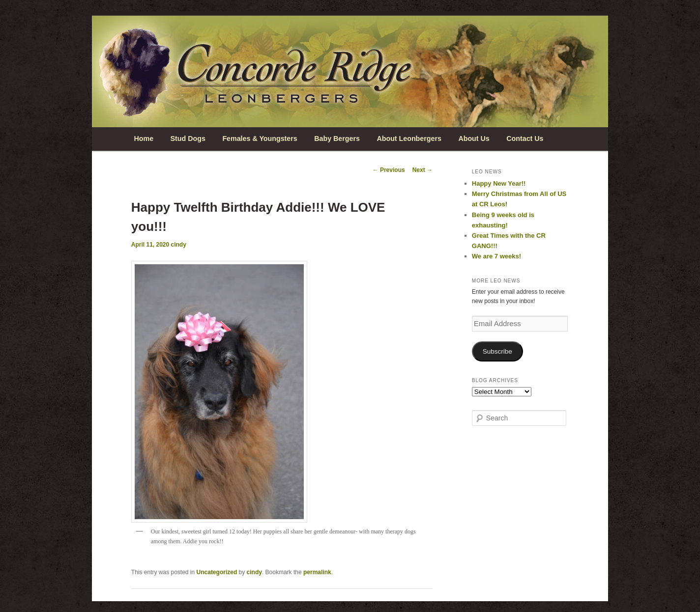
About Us (474, 139)
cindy (179, 245)
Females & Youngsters (260, 139)
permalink (317, 572)
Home (144, 139)
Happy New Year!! (499, 183)
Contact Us (525, 139)
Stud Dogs (188, 139)
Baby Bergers (337, 139)
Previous (389, 170)
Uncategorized (217, 572)
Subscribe (497, 351)
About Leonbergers (409, 139)
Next (423, 170)
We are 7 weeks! (496, 256)
